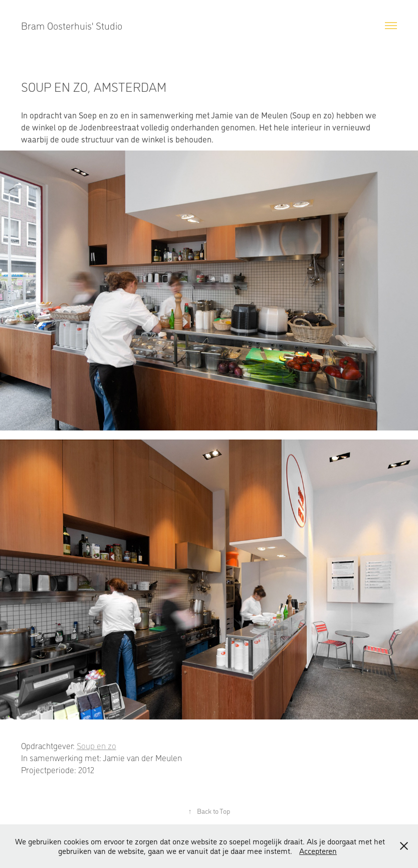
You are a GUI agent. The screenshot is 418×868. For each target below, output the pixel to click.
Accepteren (318, 851)
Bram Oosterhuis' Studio (72, 26)
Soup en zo (96, 746)
